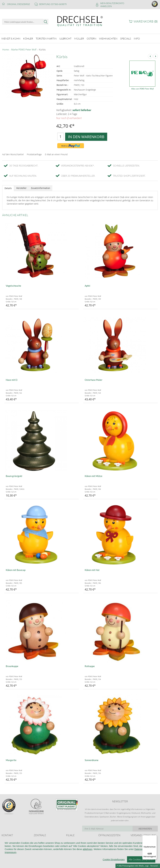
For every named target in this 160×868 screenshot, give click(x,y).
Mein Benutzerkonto (112, 3)
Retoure (134, 843)
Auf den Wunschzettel (13, 154)
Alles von (142, 88)
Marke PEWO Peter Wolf (24, 49)
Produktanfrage (34, 154)
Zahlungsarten (137, 847)
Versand (154, 866)
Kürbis (42, 49)
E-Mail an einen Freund (56, 154)
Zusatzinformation (41, 188)
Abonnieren (145, 828)
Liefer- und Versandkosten (142, 841)
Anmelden (106, 6)
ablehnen (87, 865)
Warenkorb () (146, 21)
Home (6, 49)
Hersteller (21, 188)
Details (8, 188)
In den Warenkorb (86, 136)
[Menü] (155, 837)
